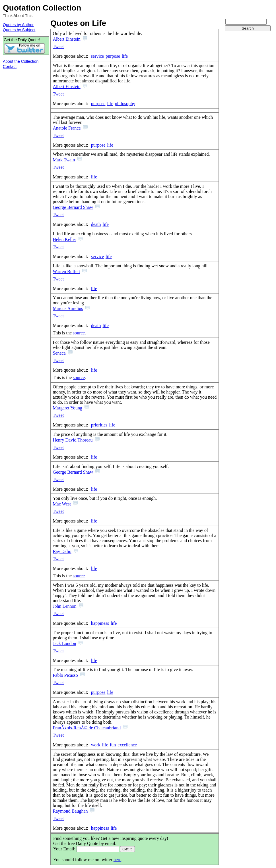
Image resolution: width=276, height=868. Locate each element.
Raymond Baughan (70, 811)
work (96, 745)
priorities (99, 425)
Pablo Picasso (65, 675)
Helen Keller (64, 239)
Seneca (59, 353)
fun (113, 745)
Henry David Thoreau (73, 440)
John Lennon (64, 606)
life (125, 56)
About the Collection (21, 61)
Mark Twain (64, 160)
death (96, 224)
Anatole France (67, 128)
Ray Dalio (62, 551)
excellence (127, 745)
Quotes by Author (18, 25)
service (97, 56)
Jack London (64, 643)
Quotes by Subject (19, 30)
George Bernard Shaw (73, 207)
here (118, 860)
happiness (100, 623)
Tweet (58, 46)
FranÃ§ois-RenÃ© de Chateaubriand (87, 728)
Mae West (62, 504)
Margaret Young (67, 408)
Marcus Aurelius (68, 308)
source (79, 333)
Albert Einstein (66, 39)
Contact (10, 66)
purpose (113, 56)
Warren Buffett (66, 271)
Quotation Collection (42, 8)
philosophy (125, 104)
